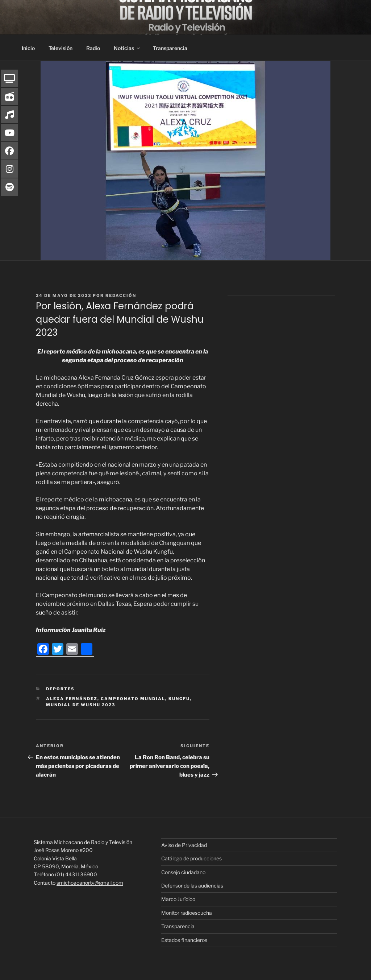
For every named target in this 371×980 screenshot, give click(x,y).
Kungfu (179, 699)
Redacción (121, 295)
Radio (93, 48)
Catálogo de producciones (191, 858)
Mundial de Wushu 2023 (81, 705)
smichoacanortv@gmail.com (90, 883)
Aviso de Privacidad (184, 845)
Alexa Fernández (72, 699)
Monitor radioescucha (187, 913)
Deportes (60, 689)
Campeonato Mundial (133, 699)
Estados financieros (184, 940)
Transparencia (170, 48)
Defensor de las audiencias (192, 886)
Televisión (61, 48)
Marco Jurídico (178, 899)
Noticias (127, 48)
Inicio (28, 48)
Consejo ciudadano (183, 872)
